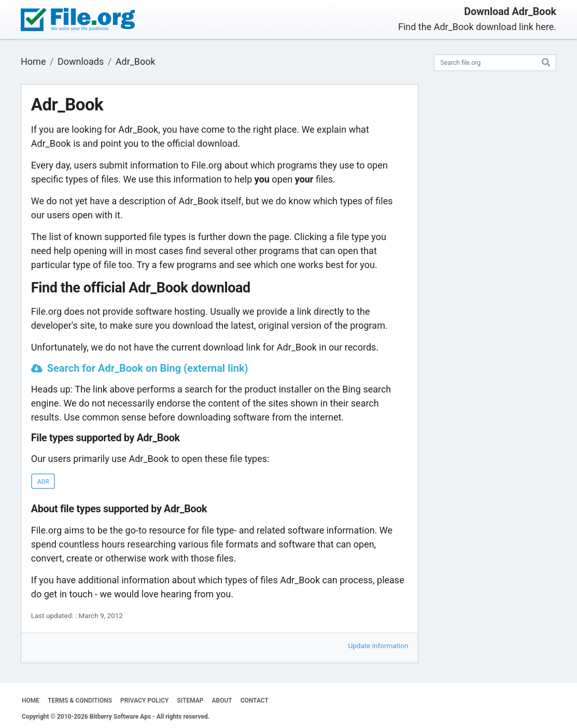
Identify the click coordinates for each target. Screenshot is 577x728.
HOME (31, 701)
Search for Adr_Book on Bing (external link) (148, 368)
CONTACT (255, 701)
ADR (44, 482)
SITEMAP (190, 701)
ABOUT (222, 701)
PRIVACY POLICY (144, 701)
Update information (378, 646)
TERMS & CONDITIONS (80, 701)
